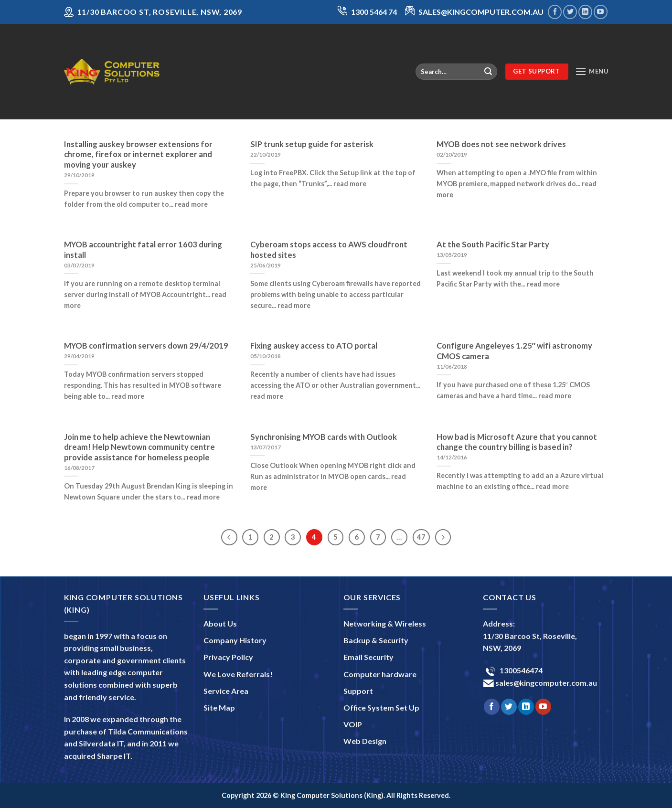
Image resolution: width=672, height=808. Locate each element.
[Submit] (488, 72)
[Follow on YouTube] (601, 12)
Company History (235, 640)
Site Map (219, 707)
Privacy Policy (228, 657)
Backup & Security (376, 640)
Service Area (226, 691)
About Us (220, 623)
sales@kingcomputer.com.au (545, 683)
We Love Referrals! (238, 674)
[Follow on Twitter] (570, 12)
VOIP (353, 724)
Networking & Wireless (385, 623)
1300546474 (520, 670)
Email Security (368, 657)
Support (358, 691)
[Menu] (592, 71)
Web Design (365, 741)
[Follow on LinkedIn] (585, 12)
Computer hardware (380, 674)
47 (421, 537)
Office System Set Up (381, 707)
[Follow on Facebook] (555, 12)
